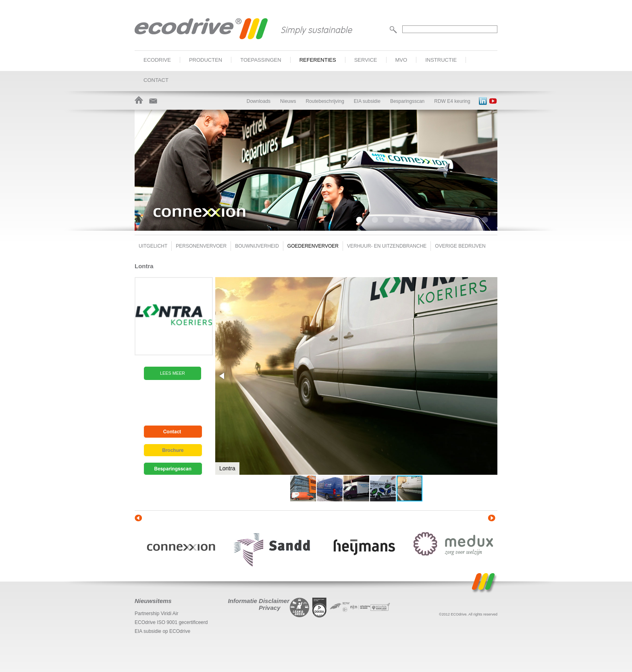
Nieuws (288, 101)
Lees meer (173, 373)
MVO (401, 60)
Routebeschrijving (325, 101)
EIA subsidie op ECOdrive (162, 631)
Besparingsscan (407, 101)
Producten (206, 60)
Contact (156, 80)
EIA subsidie (367, 101)
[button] (222, 376)
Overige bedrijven (460, 246)
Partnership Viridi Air (157, 614)
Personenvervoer (201, 246)
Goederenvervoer (313, 246)
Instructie (441, 60)
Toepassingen (261, 60)
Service (366, 60)
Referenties (318, 60)
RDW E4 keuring (452, 101)
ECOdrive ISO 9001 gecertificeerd (171, 622)
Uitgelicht (153, 246)
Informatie (242, 601)
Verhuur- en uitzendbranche (387, 246)
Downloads (259, 101)
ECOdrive (157, 60)
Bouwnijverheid (257, 246)
